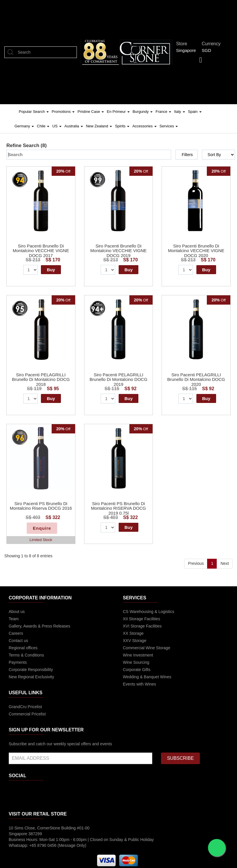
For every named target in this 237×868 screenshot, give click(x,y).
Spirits (122, 126)
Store (183, 44)
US (57, 126)
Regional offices (23, 648)
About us (17, 612)
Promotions (63, 112)
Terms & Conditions (26, 655)
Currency (213, 44)
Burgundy (143, 112)
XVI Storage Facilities (142, 626)
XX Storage (133, 633)
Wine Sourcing (136, 662)
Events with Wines (140, 684)
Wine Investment (138, 655)
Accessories (144, 126)
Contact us (18, 641)
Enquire (42, 528)
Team (14, 619)
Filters (187, 155)
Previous (196, 563)
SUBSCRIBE (180, 758)
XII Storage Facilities (142, 619)
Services (169, 126)
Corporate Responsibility (31, 670)
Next (225, 563)
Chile (43, 126)
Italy (179, 112)
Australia (74, 126)
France (163, 112)
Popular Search (34, 112)
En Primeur (118, 112)
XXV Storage (135, 641)
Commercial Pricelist (27, 714)
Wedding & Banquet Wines (147, 677)
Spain (195, 112)
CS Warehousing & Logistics (149, 612)
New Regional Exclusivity (31, 677)
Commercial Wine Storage (147, 648)
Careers (16, 633)
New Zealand (99, 126)
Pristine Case (91, 112)
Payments (18, 662)
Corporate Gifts (137, 670)
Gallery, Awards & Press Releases (39, 626)
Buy (51, 270)
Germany (24, 126)
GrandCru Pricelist (25, 707)
